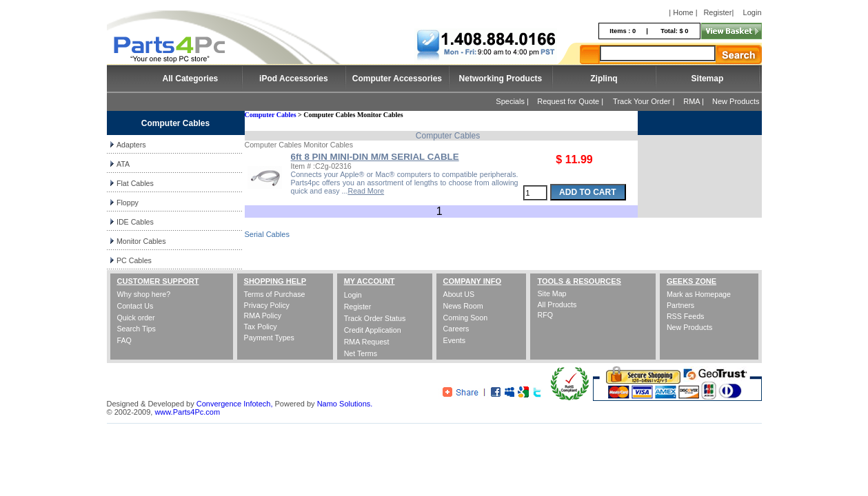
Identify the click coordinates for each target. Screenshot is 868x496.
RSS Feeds (686, 316)
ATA (123, 164)
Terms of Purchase (275, 294)
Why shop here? (144, 294)
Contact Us (135, 306)
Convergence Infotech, (235, 404)
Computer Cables (271, 115)
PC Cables (134, 260)
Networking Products (501, 79)
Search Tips (137, 329)
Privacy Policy (267, 305)
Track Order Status (375, 318)
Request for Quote (568, 101)
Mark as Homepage (699, 294)
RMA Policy (263, 316)
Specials (510, 101)
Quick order (136, 318)
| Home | (683, 12)
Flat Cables (135, 183)
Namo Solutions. (345, 404)
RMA (692, 101)
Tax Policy (261, 327)
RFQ (545, 315)
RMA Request (367, 342)
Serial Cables (267, 234)
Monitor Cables (141, 241)
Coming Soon (466, 318)
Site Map (552, 293)
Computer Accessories (397, 79)
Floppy (128, 203)
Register (717, 12)
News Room (463, 306)
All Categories (191, 79)
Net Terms (361, 353)
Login (753, 12)
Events (455, 340)
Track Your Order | (645, 101)
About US (459, 294)
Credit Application (373, 330)
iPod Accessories (294, 79)
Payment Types (269, 338)
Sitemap (708, 79)
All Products (557, 304)
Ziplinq (604, 79)
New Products (736, 101)
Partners (680, 305)
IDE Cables (135, 222)
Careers (456, 329)
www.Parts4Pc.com (187, 412)
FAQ (124, 340)
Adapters (131, 145)
